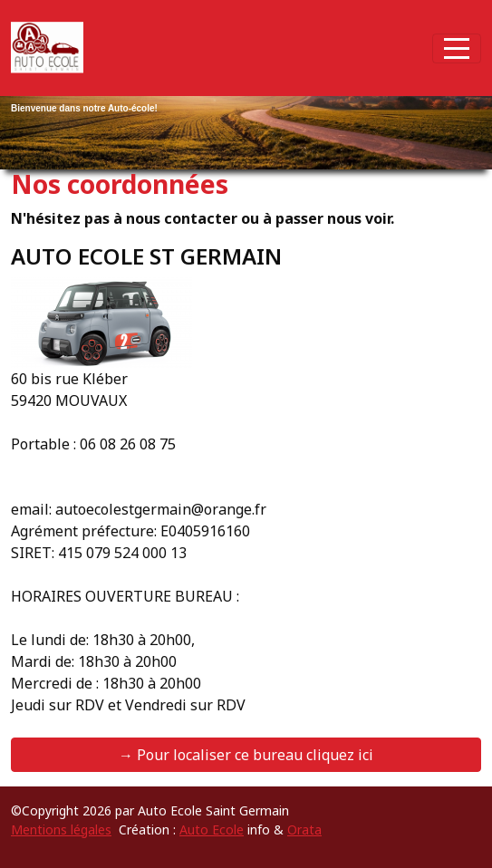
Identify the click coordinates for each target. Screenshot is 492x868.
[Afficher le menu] (457, 48)
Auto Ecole (212, 829)
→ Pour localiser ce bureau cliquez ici (246, 755)
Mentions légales (61, 829)
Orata (304, 829)
